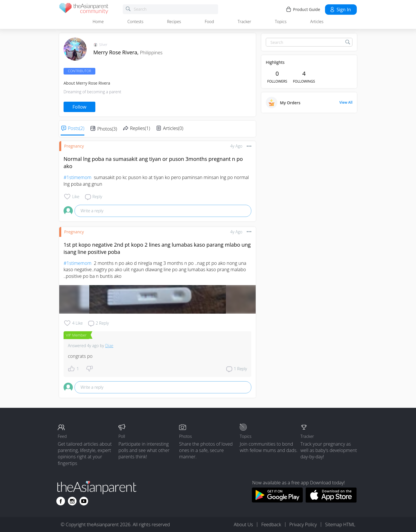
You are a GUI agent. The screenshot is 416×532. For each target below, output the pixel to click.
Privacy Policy (303, 524)
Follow (79, 107)
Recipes (174, 22)
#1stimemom (77, 177)
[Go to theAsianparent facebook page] (61, 501)
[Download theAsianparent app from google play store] (277, 501)
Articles (317, 22)
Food (209, 22)
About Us (243, 524)
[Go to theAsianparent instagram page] (72, 501)
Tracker (245, 22)
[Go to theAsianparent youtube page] (84, 501)
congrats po (80, 356)
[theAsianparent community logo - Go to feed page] (84, 9)
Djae (109, 346)
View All (346, 103)
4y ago (236, 146)
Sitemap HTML (340, 524)
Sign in (340, 10)
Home (98, 22)
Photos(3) (107, 129)
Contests (135, 22)
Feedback (271, 524)
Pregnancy (74, 146)
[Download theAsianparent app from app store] (331, 501)
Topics (281, 22)
